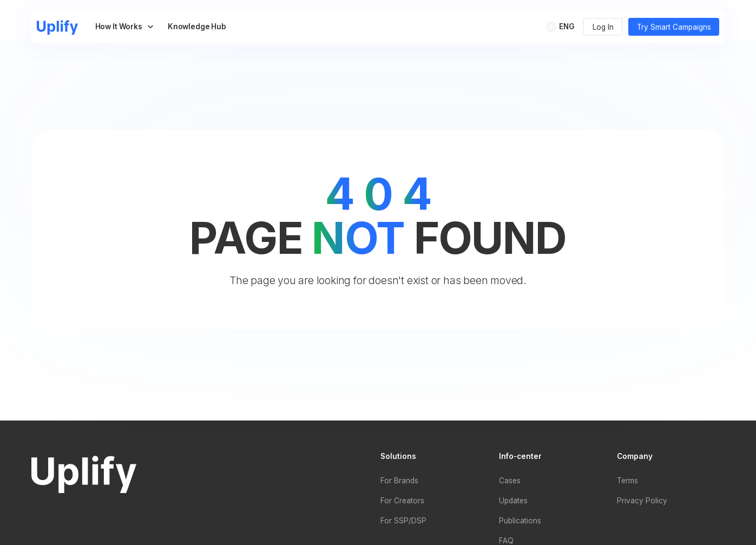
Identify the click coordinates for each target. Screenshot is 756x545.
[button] (562, 27)
